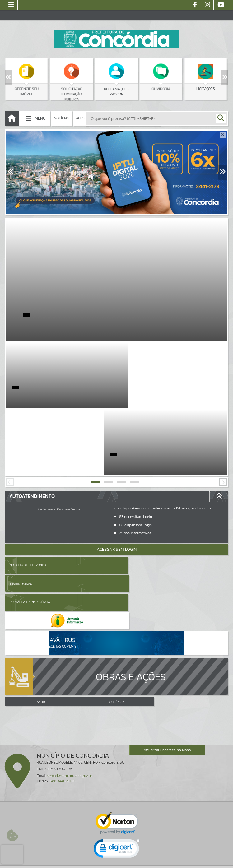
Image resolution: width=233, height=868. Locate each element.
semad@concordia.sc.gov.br (70, 673)
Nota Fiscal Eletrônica (28, 498)
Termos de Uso (116, 857)
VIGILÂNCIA (116, 599)
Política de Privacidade (117, 862)
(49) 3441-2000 (63, 678)
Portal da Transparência (30, 517)
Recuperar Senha (68, 442)
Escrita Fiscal (133, 498)
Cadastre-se (47, 442)
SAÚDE (42, 599)
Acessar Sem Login (117, 483)
